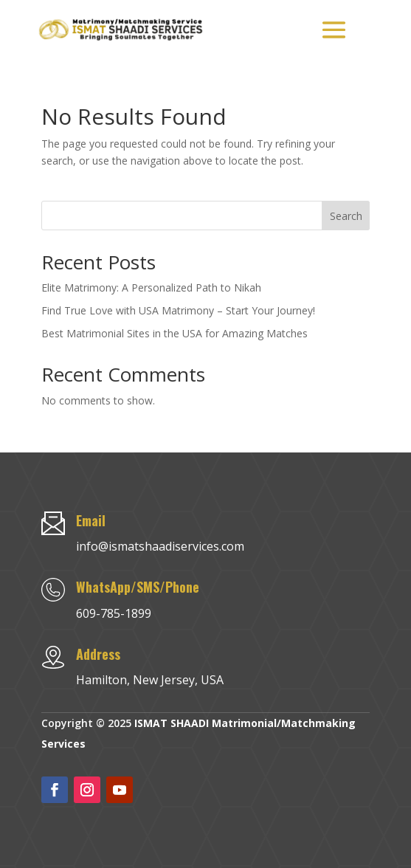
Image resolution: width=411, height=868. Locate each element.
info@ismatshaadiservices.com (160, 546)
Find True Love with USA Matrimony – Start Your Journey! (178, 310)
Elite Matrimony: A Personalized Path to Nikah (151, 287)
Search (346, 216)
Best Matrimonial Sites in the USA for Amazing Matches (175, 333)
